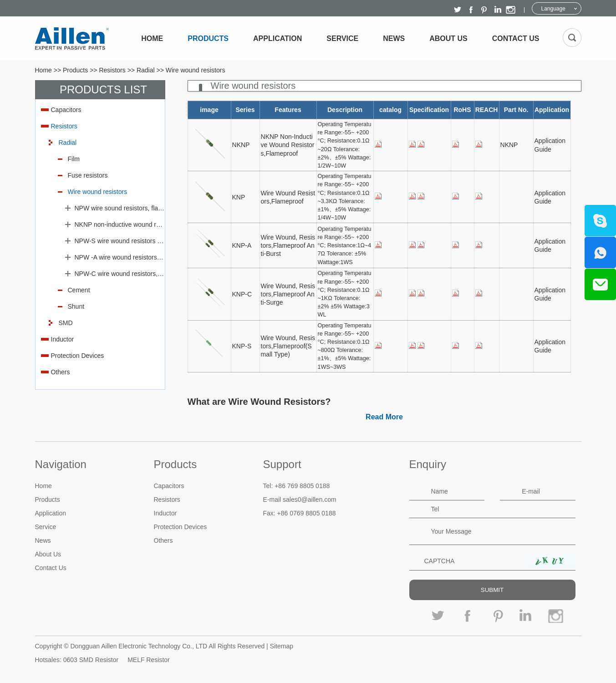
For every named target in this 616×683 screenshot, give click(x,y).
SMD (66, 323)
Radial (146, 70)
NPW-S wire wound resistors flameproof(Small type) (120, 241)
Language (553, 9)
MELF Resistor (149, 660)
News (394, 38)
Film (74, 159)
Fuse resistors (88, 175)
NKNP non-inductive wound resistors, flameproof (120, 224)
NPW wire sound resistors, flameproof (120, 208)
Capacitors (66, 110)
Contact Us (516, 38)
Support (282, 464)
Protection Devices (78, 356)
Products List (103, 89)
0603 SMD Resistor (91, 660)
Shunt (76, 306)
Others (61, 372)
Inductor (63, 339)
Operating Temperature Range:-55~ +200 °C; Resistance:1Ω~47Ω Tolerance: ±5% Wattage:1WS (345, 246)
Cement (79, 290)
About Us (448, 38)
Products (208, 38)
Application (277, 38)
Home (152, 38)
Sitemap (282, 646)
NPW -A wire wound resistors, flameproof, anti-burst (120, 257)
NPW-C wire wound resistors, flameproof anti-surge (120, 274)
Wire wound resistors (196, 70)
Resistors (112, 70)
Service (342, 38)
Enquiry (428, 464)
